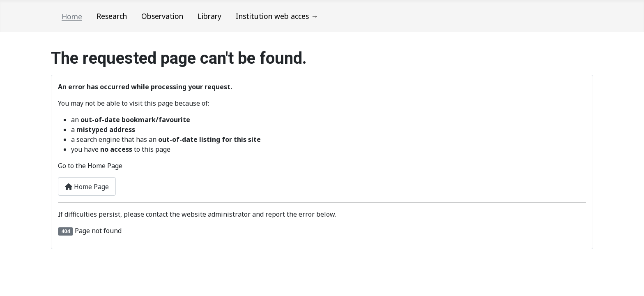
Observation (162, 16)
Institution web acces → (277, 16)
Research (112, 16)
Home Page (87, 187)
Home (72, 16)
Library (209, 16)
